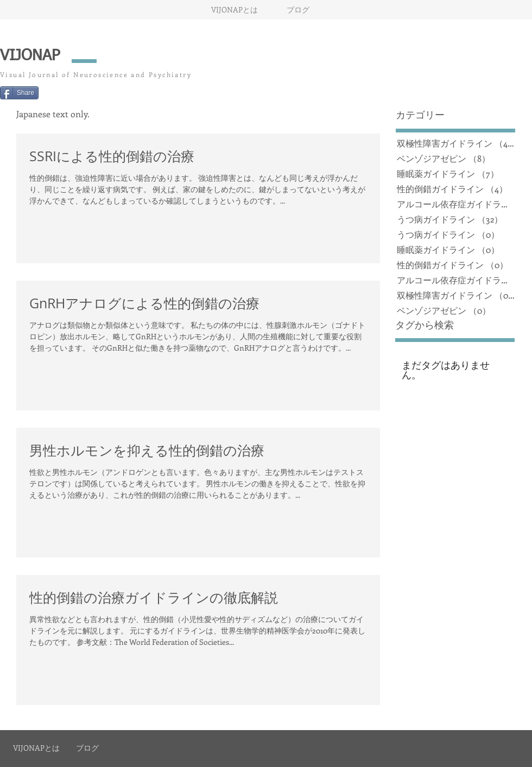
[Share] (19, 93)
